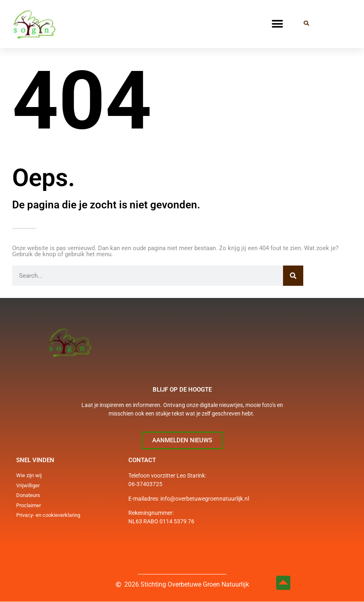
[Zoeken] (293, 276)
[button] (277, 24)
